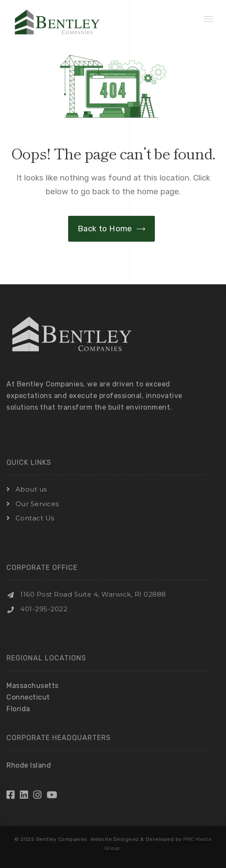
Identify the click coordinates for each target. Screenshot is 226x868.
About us (31, 489)
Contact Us (35, 518)
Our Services (37, 504)
